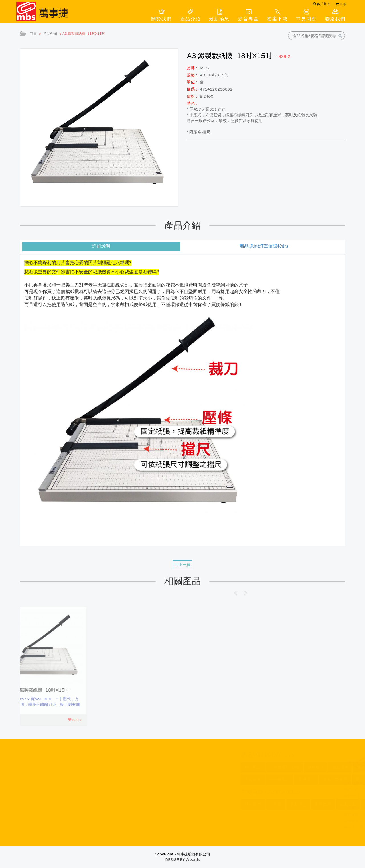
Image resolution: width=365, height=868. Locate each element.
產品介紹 (190, 19)
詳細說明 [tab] (101, 246)
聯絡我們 (335, 19)
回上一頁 (182, 565)
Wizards (193, 860)
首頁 (33, 34)
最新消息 (219, 19)
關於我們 (161, 19)
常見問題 (306, 19)
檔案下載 (277, 19)
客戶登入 (322, 4)
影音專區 (248, 19)
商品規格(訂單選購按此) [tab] (264, 246)
